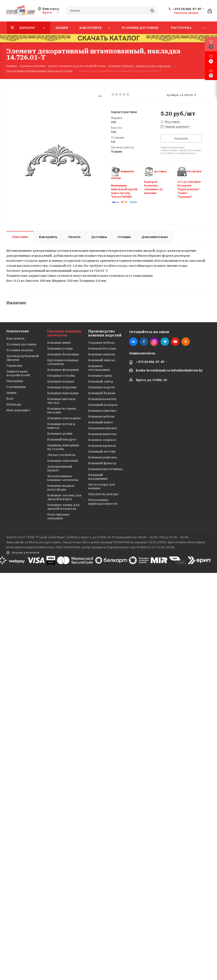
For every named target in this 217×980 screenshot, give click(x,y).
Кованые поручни (62, 387)
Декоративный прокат (60, 468)
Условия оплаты (20, 350)
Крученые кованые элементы (63, 362)
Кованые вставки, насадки (62, 410)
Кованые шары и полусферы (61, 487)
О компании (16, 387)
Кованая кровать (102, 446)
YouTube (175, 342)
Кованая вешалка (103, 428)
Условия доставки (21, 344)
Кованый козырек (103, 405)
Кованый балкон (102, 393)
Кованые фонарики (63, 370)
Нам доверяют (18, 410)
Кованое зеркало (102, 440)
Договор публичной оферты (22, 358)
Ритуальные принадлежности (103, 502)
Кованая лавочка (102, 411)
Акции (11, 393)
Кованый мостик (102, 451)
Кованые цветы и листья (61, 401)
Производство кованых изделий (105, 333)
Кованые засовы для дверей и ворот (64, 497)
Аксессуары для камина (102, 486)
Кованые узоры (60, 348)
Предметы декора (103, 494)
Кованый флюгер (102, 463)
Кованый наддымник (98, 477)
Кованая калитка (102, 399)
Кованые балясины (63, 354)
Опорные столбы (61, 376)
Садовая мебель (101, 343)
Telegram (165, 342)
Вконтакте (133, 342)
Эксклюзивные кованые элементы (63, 478)
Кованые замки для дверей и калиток (63, 507)
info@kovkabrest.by (187, 370)
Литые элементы (61, 455)
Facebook (144, 342)
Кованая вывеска (102, 434)
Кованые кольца (61, 381)
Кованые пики (59, 343)
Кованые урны (100, 376)
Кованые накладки (63, 393)
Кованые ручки (60, 433)
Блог (10, 398)
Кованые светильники (99, 368)
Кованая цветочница (105, 469)
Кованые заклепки (63, 461)
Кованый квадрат (62, 439)
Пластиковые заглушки (58, 516)
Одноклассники (186, 342)
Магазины (15, 381)
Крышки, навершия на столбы (63, 447)
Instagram (154, 342)
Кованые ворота (102, 387)
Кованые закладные (64, 418)
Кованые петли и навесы (61, 426)
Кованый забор (101, 381)
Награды (14, 404)
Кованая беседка (102, 348)
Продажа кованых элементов (64, 333)
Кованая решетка (103, 457)
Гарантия (14, 365)
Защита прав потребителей (18, 373)
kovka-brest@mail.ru (153, 370)
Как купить (16, 338)
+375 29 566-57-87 (187, 9)
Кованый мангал (102, 360)
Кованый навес (101, 422)
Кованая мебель (101, 416)
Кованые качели (102, 354)
